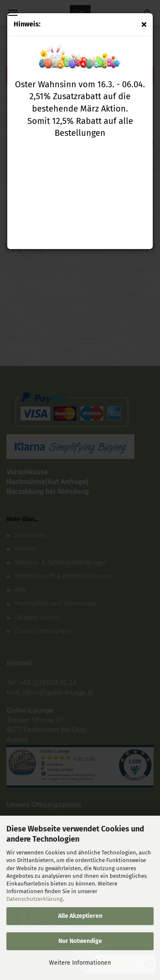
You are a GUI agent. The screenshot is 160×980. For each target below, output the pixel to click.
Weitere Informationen (80, 963)
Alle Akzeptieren (80, 916)
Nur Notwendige (80, 941)
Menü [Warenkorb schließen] (13, 13)
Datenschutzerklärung (35, 899)
